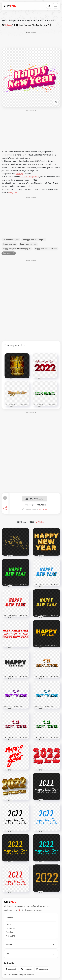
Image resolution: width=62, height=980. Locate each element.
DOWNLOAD (34, 499)
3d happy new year (11, 240)
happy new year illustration (46, 249)
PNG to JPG (10, 936)
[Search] (49, 6)
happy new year (10, 244)
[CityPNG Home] (10, 6)
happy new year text (28, 244)
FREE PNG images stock (30, 177)
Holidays (20, 174)
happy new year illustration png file (17, 249)
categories (13, 192)
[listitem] (11, 969)
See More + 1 (9, 253)
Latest (8, 924)
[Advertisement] (31, 40)
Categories (10, 928)
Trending (10, 932)
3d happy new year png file (34, 240)
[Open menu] (56, 6)
